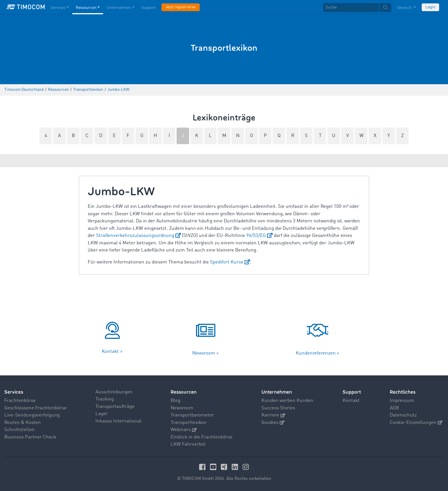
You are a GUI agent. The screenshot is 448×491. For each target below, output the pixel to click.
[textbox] (357, 8)
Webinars (184, 430)
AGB (394, 408)
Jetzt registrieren (181, 7)
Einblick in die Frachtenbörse (202, 437)
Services (14, 392)
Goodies (273, 423)
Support (352, 392)
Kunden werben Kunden (287, 401)
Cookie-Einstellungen (416, 423)
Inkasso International (118, 421)
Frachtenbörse (20, 401)
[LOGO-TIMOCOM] (26, 7)
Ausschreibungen (114, 392)
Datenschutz (403, 415)
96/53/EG (256, 236)
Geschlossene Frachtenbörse (35, 408)
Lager (102, 414)
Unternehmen (277, 392)
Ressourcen (184, 392)
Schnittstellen (19, 430)
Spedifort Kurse (227, 262)
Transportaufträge (115, 407)
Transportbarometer (192, 415)
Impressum (402, 401)
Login (430, 7)
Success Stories (278, 408)
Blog (175, 401)
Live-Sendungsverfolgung (32, 415)
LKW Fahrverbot (188, 444)
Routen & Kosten (23, 423)
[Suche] (351, 8)
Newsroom (182, 408)
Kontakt (351, 401)
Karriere (273, 415)
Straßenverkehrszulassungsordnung (135, 236)
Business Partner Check (30, 437)
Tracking (105, 399)
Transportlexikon (189, 423)
